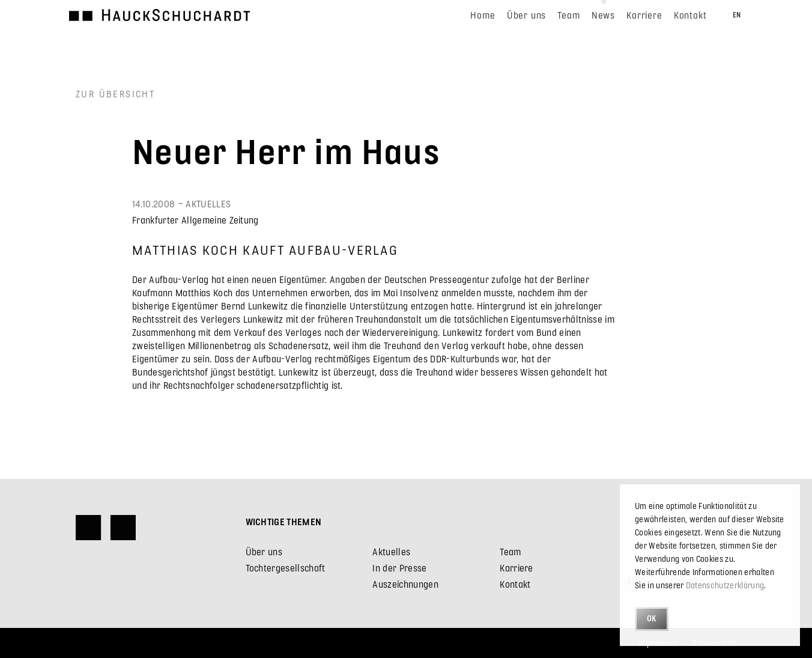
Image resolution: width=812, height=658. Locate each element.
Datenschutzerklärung (725, 585)
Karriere (517, 568)
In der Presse (399, 568)
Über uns (264, 551)
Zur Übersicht (115, 93)
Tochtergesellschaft (286, 568)
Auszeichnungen (405, 584)
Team (510, 551)
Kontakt (515, 584)
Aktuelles (391, 551)
